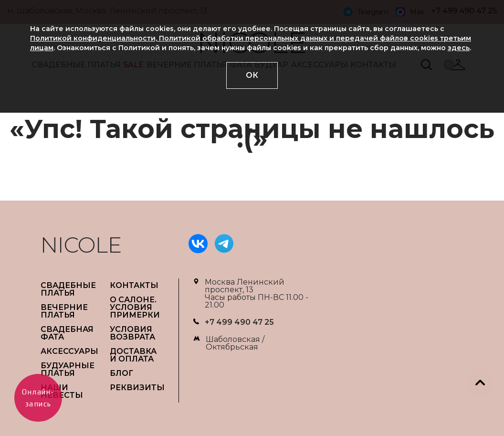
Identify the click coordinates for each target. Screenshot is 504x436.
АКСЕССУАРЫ (69, 351)
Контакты (134, 285)
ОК (252, 75)
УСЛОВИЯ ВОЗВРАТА (132, 333)
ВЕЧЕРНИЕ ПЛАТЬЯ (64, 311)
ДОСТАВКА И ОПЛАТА (133, 355)
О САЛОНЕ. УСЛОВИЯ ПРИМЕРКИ (135, 307)
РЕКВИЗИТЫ (137, 388)
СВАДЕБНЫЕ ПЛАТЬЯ (68, 289)
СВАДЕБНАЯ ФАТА (67, 333)
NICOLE (81, 245)
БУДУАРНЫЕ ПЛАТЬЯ (68, 369)
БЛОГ (121, 373)
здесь (459, 48)
